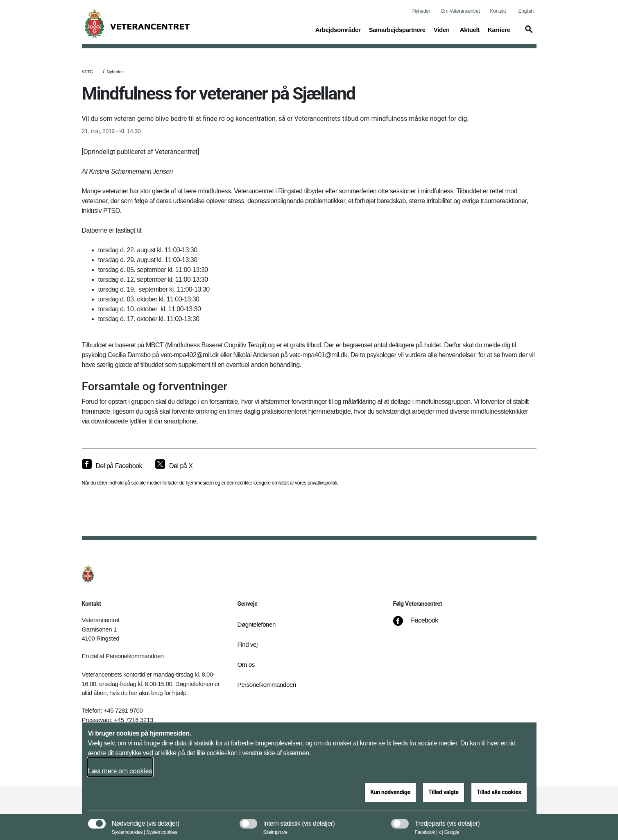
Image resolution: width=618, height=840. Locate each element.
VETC (87, 72)
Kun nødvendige (390, 792)
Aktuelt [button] (470, 29)
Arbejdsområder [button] (338, 29)
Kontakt (498, 11)
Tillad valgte (444, 792)
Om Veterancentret (460, 11)
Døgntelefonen (257, 624)
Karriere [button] (499, 29)
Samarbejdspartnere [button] (397, 29)
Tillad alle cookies (499, 792)
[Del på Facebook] (112, 466)
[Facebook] (421, 625)
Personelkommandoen (267, 685)
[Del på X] (174, 466)
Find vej (248, 644)
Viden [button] (443, 29)
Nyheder (421, 11)
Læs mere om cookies (120, 771)
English (526, 11)
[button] (527, 33)
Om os (246, 665)
